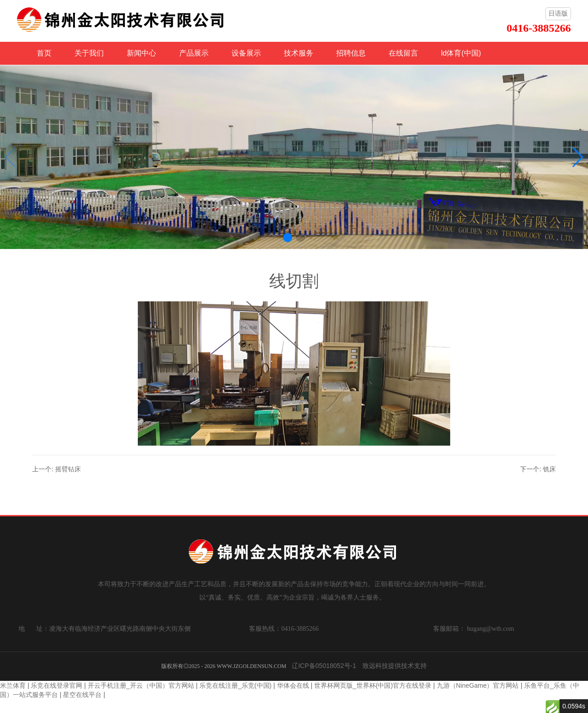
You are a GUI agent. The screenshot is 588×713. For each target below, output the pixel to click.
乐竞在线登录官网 (57, 685)
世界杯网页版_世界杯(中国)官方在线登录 (373, 685)
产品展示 (194, 53)
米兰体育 (13, 685)
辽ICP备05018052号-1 (324, 666)
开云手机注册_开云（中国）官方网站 (141, 685)
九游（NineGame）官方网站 (478, 685)
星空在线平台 (82, 695)
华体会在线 (293, 685)
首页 (44, 53)
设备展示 (246, 53)
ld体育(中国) (461, 53)
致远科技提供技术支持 (395, 666)
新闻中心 (141, 53)
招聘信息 (351, 53)
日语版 (558, 13)
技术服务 (299, 53)
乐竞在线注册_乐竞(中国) (235, 685)
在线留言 (403, 53)
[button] (288, 238)
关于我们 (89, 53)
